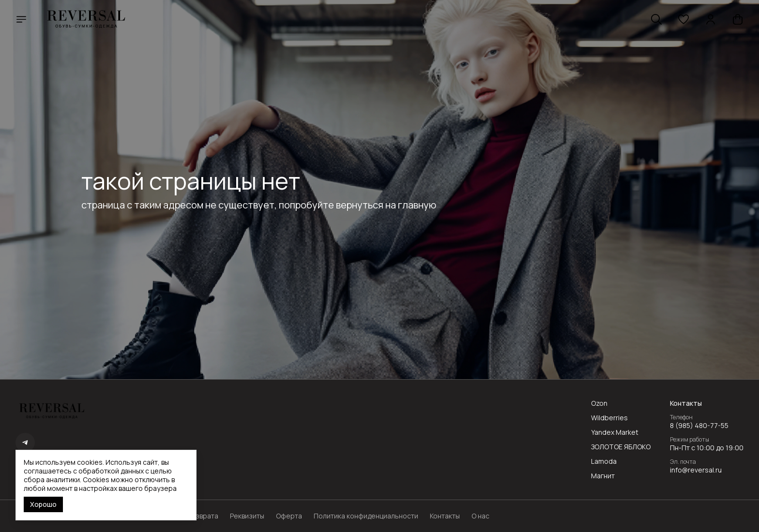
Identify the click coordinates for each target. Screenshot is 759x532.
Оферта (289, 516)
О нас (480, 516)
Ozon (599, 403)
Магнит (603, 476)
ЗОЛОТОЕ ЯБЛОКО (621, 447)
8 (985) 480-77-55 (699, 426)
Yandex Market (615, 432)
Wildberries (609, 418)
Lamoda (604, 461)
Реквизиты (247, 516)
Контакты (445, 516)
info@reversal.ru (696, 470)
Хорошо (43, 504)
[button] (683, 19)
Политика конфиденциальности (366, 516)
